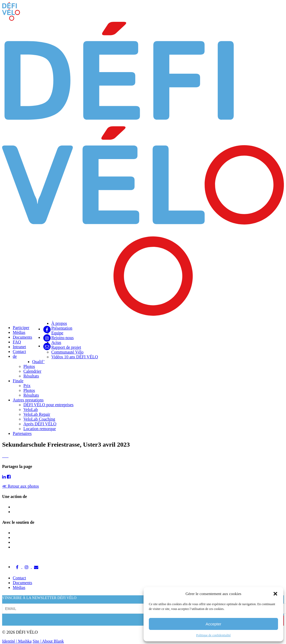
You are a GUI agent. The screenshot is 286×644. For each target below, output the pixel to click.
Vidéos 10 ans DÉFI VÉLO (75, 357)
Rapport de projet (66, 347)
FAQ (17, 342)
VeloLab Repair (37, 414)
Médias (19, 332)
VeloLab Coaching (39, 419)
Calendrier (32, 371)
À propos (59, 323)
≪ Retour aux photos (20, 486)
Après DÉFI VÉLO (40, 424)
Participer (21, 328)
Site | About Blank (48, 641)
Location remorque (40, 429)
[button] (275, 594)
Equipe (57, 333)
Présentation (62, 328)
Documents (22, 337)
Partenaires (22, 433)
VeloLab (31, 410)
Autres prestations (28, 400)
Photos (29, 366)
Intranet (19, 347)
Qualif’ (38, 362)
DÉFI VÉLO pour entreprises (49, 405)
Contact (19, 352)
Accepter (213, 624)
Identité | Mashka (17, 641)
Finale (18, 381)
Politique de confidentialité (213, 635)
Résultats (31, 376)
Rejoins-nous (62, 338)
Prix (27, 386)
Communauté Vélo (67, 352)
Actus (56, 342)
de (15, 356)
